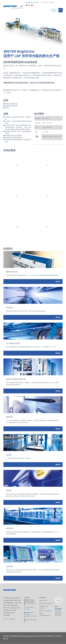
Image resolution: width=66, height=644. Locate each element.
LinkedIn (12, 619)
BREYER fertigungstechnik (45, 615)
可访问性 (58, 636)
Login (54, 10)
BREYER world (43, 601)
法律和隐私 (50, 636)
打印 (6, 639)
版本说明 (42, 636)
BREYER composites (45, 611)
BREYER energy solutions (44, 607)
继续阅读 (58, 282)
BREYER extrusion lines (46, 603)
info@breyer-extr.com (31, 2)
